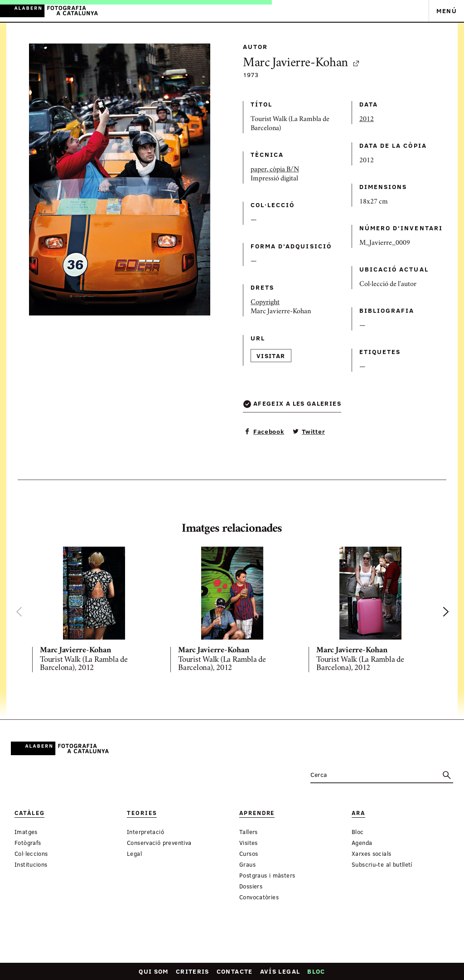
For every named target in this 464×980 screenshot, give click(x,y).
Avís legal (280, 971)
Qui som (154, 971)
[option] (94, 611)
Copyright (265, 303)
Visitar (271, 356)
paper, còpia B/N (275, 170)
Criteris (193, 971)
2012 (367, 120)
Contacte (235, 971)
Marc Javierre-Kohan (302, 64)
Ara (358, 813)
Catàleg (29, 813)
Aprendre (257, 813)
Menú (447, 11)
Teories (142, 813)
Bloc (316, 971)
